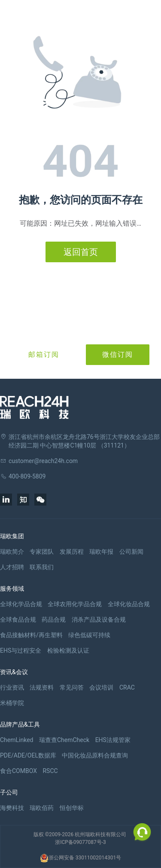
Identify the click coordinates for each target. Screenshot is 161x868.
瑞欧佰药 (42, 808)
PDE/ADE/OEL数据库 (28, 755)
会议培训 (101, 687)
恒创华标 (72, 808)
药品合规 (54, 620)
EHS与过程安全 (21, 650)
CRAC (127, 687)
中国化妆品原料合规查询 (95, 755)
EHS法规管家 (113, 740)
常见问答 (72, 687)
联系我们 (42, 567)
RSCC (50, 771)
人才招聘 (12, 567)
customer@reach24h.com (43, 461)
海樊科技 (12, 808)
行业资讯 (12, 687)
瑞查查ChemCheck (64, 740)
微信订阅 (118, 354)
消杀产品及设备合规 (99, 620)
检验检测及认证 (68, 650)
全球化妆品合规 (129, 604)
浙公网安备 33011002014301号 (80, 858)
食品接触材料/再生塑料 (31, 635)
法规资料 (42, 687)
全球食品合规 (18, 620)
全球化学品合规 (21, 604)
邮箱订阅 (44, 354)
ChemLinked (17, 740)
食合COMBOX (18, 771)
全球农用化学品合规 (75, 604)
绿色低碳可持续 (89, 635)
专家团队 (42, 552)
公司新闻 (131, 552)
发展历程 (72, 552)
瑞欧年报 (101, 552)
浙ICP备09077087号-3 (80, 842)
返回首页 (81, 252)
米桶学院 (12, 703)
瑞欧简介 (12, 552)
